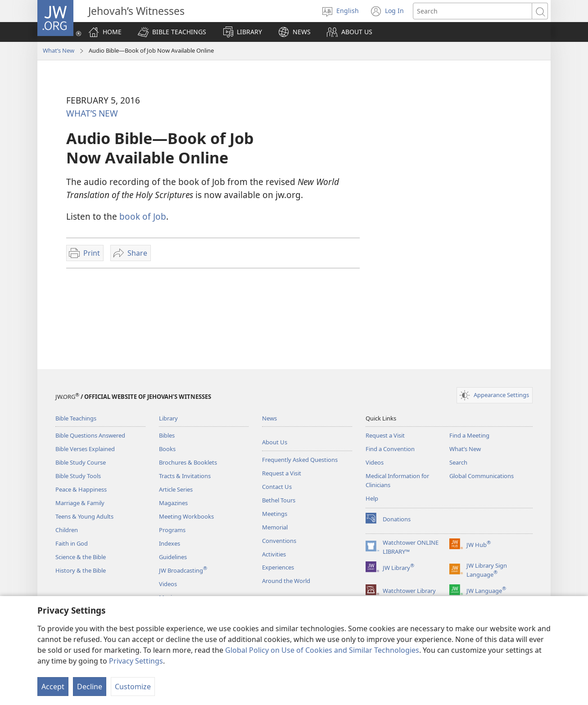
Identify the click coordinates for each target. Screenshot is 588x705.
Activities (274, 554)
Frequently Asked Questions (300, 460)
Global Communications (482, 476)
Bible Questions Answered (90, 435)
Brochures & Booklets (188, 462)
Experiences (278, 567)
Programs (172, 530)
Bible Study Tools (78, 476)
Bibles (167, 435)
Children (67, 530)
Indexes (170, 543)
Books (167, 449)
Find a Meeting (469, 435)
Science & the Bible (81, 557)
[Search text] (473, 11)
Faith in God (72, 543)
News (269, 418)
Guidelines (173, 557)
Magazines (173, 503)
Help (372, 498)
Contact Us (277, 487)
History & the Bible (81, 570)
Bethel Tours (279, 500)
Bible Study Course (81, 462)
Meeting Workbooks (186, 516)
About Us (275, 442)
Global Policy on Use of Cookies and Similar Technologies (322, 650)
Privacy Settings (136, 661)
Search (458, 462)
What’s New (59, 50)
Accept (53, 687)
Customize (133, 687)
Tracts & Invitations (185, 476)
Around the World (286, 581)
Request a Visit (282, 473)
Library (168, 418)
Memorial (275, 527)
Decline (90, 687)
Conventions (279, 541)
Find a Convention (390, 449)
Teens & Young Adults (84, 516)
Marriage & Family (80, 503)
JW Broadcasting (183, 570)
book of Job (143, 216)
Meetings (275, 514)
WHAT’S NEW (92, 113)
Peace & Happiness (81, 489)
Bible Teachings (76, 418)
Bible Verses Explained (85, 449)
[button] (172, 32)
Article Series (176, 489)
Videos (168, 584)
